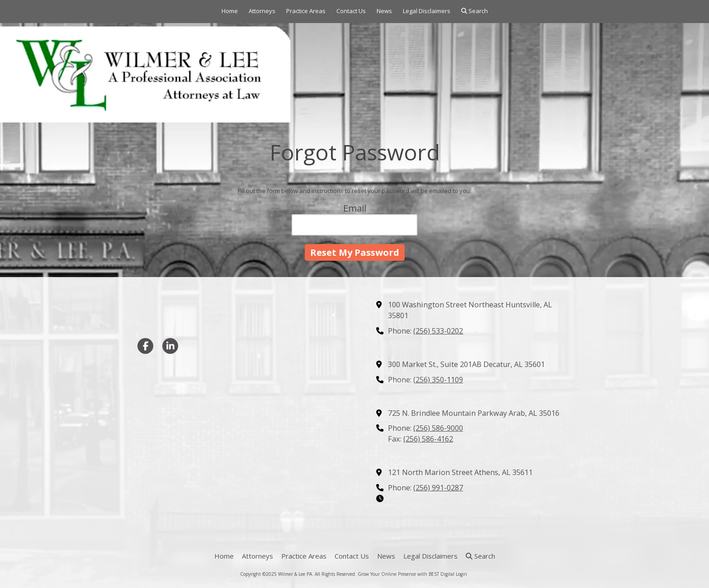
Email (355, 208)
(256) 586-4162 (428, 439)
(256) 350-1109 (438, 380)
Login (461, 574)
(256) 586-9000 (438, 428)
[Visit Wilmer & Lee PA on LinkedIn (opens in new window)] (170, 346)
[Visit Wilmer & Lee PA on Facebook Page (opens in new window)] (145, 346)
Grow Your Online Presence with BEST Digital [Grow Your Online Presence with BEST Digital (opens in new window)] (406, 574)
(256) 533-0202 (438, 331)
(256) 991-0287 (438, 488)
